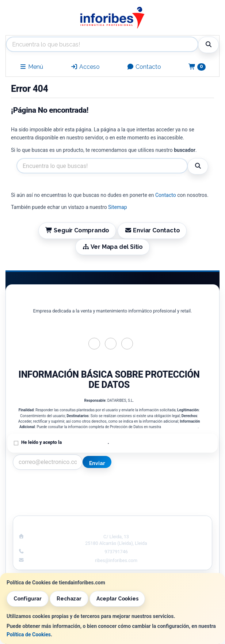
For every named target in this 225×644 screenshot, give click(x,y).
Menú (31, 67)
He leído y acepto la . (65, 442)
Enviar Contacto (152, 230)
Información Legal (165, 484)
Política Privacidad (60, 492)
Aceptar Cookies (117, 599)
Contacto (144, 67)
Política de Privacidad (180, 427)
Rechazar (69, 599)
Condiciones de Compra (60, 500)
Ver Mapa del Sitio (113, 247)
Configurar (28, 599)
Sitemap (117, 207)
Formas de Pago (165, 500)
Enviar (97, 463)
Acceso (85, 67)
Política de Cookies (29, 634)
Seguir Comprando (77, 230)
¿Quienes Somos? (60, 508)
